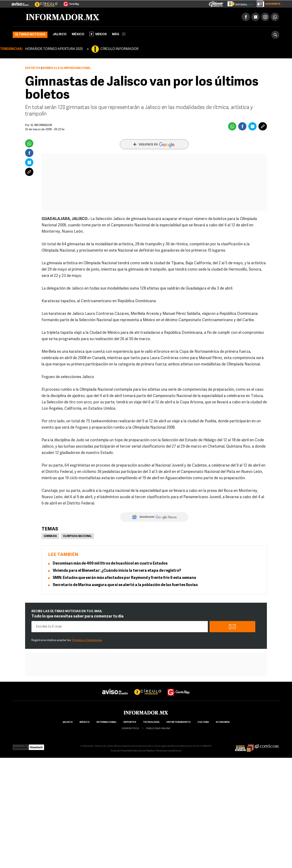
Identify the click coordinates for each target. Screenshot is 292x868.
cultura (203, 722)
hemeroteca (130, 729)
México (78, 34)
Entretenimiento (178, 722)
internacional (106, 722)
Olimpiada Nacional (77, 536)
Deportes (33, 68)
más (119, 34)
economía (223, 722)
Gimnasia (50, 536)
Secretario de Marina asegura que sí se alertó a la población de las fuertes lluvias (125, 585)
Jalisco (60, 34)
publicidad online (158, 729)
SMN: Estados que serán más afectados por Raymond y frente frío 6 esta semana (124, 578)
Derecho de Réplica (144, 751)
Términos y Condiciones (87, 640)
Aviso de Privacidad (121, 751)
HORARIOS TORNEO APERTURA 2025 (54, 49)
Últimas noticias (30, 35)
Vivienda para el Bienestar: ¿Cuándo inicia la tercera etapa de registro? (117, 571)
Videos (98, 34)
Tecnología (151, 722)
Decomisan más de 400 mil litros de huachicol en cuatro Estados (110, 564)
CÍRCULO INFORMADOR (119, 49)
